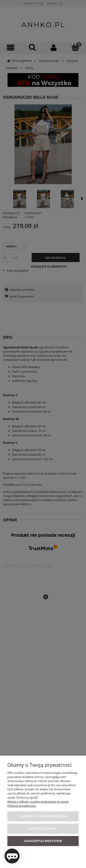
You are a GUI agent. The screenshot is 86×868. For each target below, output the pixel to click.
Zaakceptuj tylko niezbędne (43, 816)
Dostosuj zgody (43, 829)
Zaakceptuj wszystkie (43, 841)
